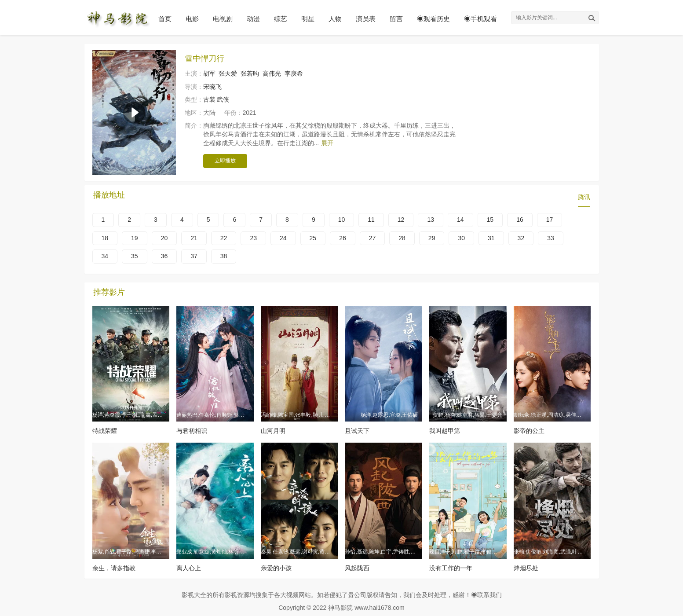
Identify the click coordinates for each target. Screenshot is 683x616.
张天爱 (228, 73)
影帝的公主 (529, 431)
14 (460, 220)
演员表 (366, 19)
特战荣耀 (105, 431)
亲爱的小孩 (276, 568)
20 (164, 238)
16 (520, 220)
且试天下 (357, 431)
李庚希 (294, 73)
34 (105, 256)
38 (224, 256)
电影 (192, 19)
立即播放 (225, 161)
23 (253, 238)
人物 (335, 19)
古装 (209, 99)
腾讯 (584, 197)
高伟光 (272, 73)
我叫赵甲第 (445, 431)
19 (135, 238)
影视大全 (194, 595)
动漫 (253, 19)
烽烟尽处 (526, 568)
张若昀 (250, 73)
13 (431, 220)
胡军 (209, 73)
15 (490, 220)
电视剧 (223, 19)
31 (491, 238)
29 (432, 238)
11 (371, 220)
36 (164, 256)
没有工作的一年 (451, 568)
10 (342, 220)
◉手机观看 (480, 19)
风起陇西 (357, 568)
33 (551, 238)
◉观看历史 (433, 19)
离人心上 (189, 568)
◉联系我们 (486, 595)
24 (283, 238)
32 (521, 238)
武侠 (223, 99)
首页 (165, 19)
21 (194, 238)
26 (343, 238)
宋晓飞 (212, 87)
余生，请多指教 (114, 568)
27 (373, 238)
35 (135, 256)
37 (194, 256)
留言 (396, 19)
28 (402, 238)
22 (224, 238)
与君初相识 (192, 431)
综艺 (281, 19)
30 (461, 238)
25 (313, 238)
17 (550, 220)
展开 (327, 143)
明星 (308, 19)
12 (401, 220)
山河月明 (273, 431)
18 (105, 238)
